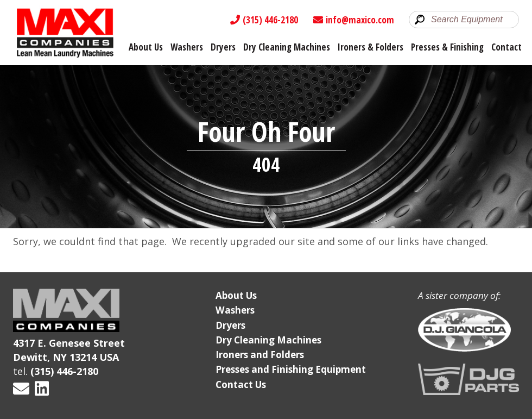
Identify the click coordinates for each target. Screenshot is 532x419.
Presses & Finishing (447, 47)
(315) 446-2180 (264, 20)
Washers (187, 47)
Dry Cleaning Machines (287, 47)
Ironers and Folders (260, 355)
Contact (506, 47)
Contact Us (241, 384)
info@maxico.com (354, 20)
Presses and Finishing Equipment (291, 369)
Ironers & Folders (370, 47)
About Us (146, 47)
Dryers (223, 47)
